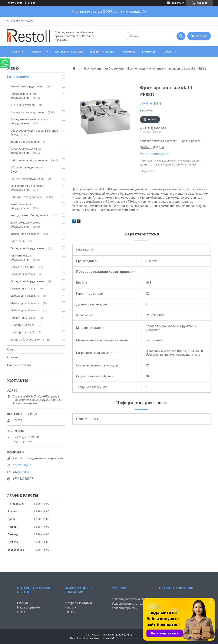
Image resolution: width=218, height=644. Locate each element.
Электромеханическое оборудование (25, 224)
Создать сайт (14, 3)
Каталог (36, 52)
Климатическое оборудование (21, 257)
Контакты (149, 52)
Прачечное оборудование (27, 179)
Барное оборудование (25, 142)
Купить (152, 120)
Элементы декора (22, 267)
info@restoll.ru (22, 472)
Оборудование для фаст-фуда (27, 169)
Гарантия (128, 52)
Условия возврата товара (130, 604)
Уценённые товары (23, 105)
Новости (70, 607)
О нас (168, 52)
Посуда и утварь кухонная (27, 112)
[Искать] (181, 36)
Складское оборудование (27, 248)
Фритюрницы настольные (146, 68)
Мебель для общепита (25, 234)
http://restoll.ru (23, 465)
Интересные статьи (78, 603)
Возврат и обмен (102, 52)
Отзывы (13, 357)
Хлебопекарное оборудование (21, 206)
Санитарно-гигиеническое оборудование (27, 188)
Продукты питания (23, 274)
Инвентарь (18, 241)
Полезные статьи (19, 365)
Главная (17, 52)
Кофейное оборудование (27, 86)
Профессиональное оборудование (23, 96)
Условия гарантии (125, 608)
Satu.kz (128, 635)
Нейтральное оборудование (29, 160)
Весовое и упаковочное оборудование (26, 151)
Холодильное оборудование (29, 215)
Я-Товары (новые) (22, 325)
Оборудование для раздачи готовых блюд (34, 133)
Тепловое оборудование (27, 197)
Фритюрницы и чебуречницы (104, 68)
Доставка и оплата (69, 52)
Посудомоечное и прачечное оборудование (29, 121)
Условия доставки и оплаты (131, 599)
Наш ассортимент (20, 77)
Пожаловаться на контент (132, 638)
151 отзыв (178, 3)
